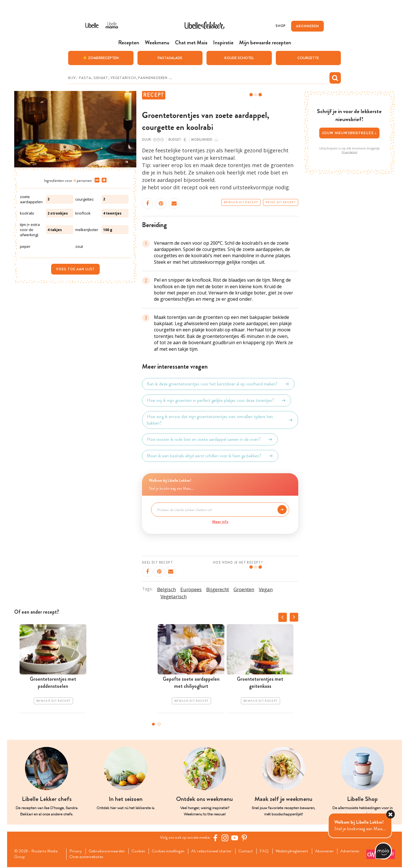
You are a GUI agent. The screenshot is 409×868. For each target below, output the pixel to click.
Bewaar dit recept (241, 202)
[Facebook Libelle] (217, 838)
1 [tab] (153, 724)
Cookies (143, 851)
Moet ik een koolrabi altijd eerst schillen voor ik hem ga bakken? (210, 456)
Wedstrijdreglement (307, 851)
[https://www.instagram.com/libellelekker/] (227, 838)
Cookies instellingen (175, 851)
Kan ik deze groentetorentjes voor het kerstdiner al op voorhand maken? (218, 384)
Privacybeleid (349, 152)
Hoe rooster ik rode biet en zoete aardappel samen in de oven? (210, 439)
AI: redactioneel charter (222, 851)
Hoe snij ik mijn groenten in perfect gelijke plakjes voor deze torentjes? (217, 400)
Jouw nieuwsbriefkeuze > (349, 133)
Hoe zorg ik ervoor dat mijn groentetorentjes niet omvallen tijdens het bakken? (220, 420)
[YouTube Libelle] (237, 838)
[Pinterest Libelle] (246, 838)
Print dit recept (281, 202)
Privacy (76, 851)
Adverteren (80, 857)
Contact (258, 851)
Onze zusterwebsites (116, 857)
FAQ (277, 851)
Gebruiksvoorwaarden (109, 851)
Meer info (220, 521)
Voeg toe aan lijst (75, 269)
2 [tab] (159, 724)
